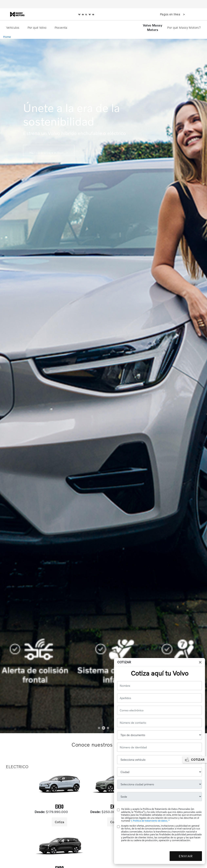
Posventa (61, 27)
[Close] (200, 662)
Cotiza (59, 822)
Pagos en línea (171, 14)
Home (7, 37)
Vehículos (13, 27)
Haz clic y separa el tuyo (47, 153)
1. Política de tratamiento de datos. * (150, 821)
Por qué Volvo (37, 27)
